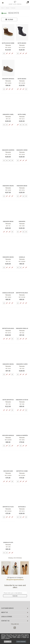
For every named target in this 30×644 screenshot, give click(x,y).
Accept (8, 642)
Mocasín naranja (8, 435)
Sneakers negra (8, 186)
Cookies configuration (21, 642)
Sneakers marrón (8, 150)
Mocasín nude (8, 471)
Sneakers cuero (22, 364)
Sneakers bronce (8, 79)
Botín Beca (22, 507)
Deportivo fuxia (8, 507)
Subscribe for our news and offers (15, 586)
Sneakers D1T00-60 (22, 400)
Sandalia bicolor (8, 293)
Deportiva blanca (22, 293)
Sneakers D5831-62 (22, 328)
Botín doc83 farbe (8, 43)
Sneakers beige (22, 186)
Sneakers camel (8, 114)
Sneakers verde (22, 150)
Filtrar (9, 19)
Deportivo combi (22, 471)
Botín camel (22, 114)
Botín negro (22, 43)
